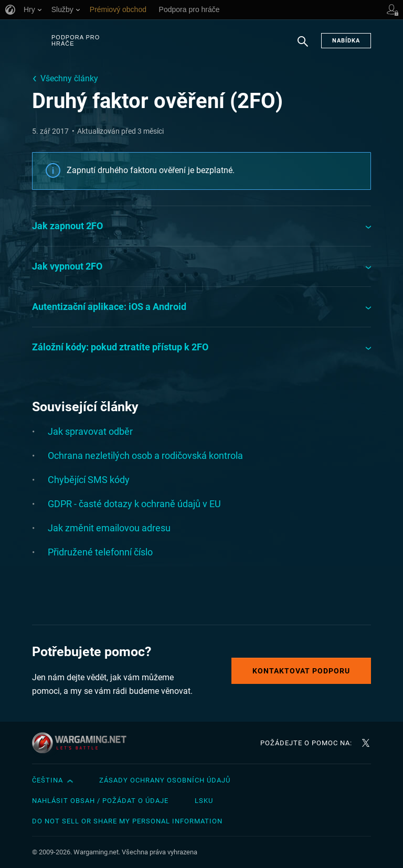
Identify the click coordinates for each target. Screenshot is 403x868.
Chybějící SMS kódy (89, 480)
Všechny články (69, 78)
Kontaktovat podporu (301, 671)
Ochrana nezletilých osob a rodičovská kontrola (145, 456)
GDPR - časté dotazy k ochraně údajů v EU (134, 504)
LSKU (204, 801)
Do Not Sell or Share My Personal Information (127, 821)
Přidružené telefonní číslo (100, 552)
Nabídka (346, 41)
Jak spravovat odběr (90, 431)
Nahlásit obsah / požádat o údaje (100, 801)
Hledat (303, 47)
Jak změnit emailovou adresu (109, 528)
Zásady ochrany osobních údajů (165, 780)
